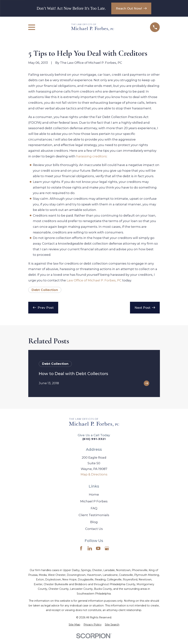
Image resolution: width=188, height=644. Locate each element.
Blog (94, 522)
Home (94, 494)
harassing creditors (91, 156)
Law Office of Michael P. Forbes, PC (94, 280)
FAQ (94, 508)
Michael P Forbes (94, 501)
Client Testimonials (94, 515)
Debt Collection (45, 290)
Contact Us (94, 529)
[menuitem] (74, 625)
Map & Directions (94, 474)
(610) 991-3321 (94, 439)
